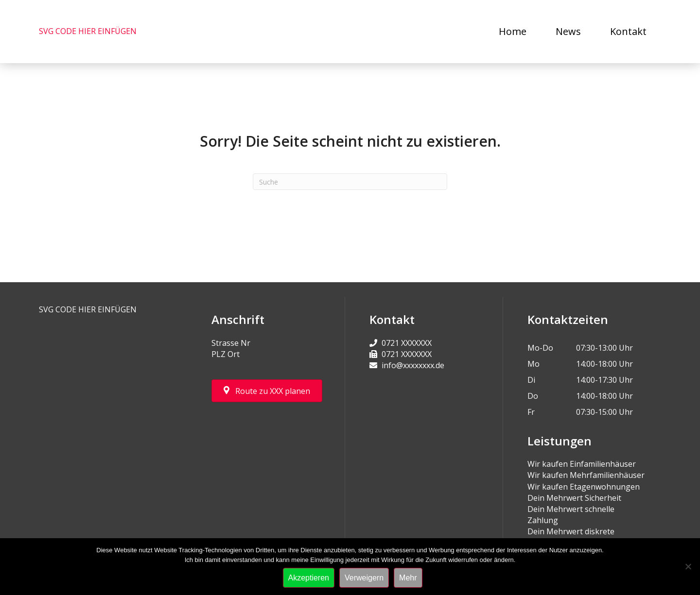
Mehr (408, 578)
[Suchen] (350, 182)
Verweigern (364, 578)
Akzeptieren (309, 578)
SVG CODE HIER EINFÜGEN (88, 31)
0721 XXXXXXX (407, 343)
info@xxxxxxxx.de (413, 365)
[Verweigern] (688, 566)
